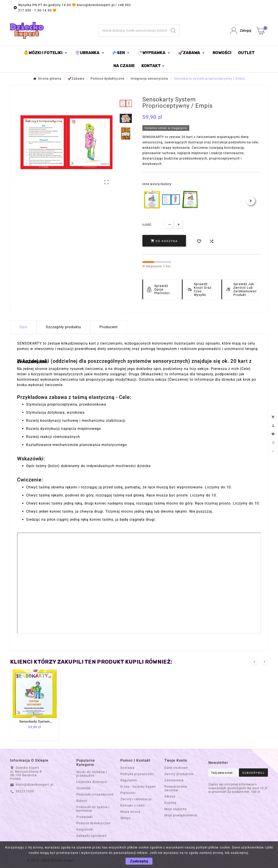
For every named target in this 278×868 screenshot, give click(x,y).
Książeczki (85, 829)
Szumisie (83, 788)
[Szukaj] (133, 31)
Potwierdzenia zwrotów (176, 788)
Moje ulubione (175, 809)
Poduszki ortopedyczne (95, 794)
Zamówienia (174, 780)
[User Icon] (241, 31)
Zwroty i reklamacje (136, 799)
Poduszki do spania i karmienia (93, 809)
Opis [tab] (23, 327)
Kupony (170, 803)
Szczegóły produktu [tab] (63, 327)
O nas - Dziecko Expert (138, 787)
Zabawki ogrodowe (92, 836)
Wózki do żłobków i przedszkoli (92, 774)
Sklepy (126, 818)
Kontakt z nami (132, 805)
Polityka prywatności (137, 774)
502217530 (25, 791)
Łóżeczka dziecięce (92, 782)
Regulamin (129, 780)
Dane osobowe (176, 768)
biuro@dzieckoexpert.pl (35, 785)
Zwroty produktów (179, 774)
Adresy (170, 796)
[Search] (173, 31)
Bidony (82, 801)
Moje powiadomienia (181, 815)
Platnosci (128, 793)
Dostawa (127, 768)
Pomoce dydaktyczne (93, 823)
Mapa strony (130, 812)
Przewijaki (85, 817)
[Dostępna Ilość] (160, 224)
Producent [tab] (109, 327)
